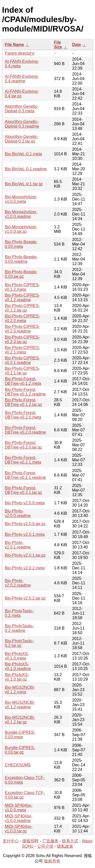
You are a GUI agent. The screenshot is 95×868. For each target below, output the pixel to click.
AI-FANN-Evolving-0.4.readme (22, 79)
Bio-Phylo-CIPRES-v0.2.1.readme (22, 360)
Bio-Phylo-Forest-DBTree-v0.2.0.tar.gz (23, 445)
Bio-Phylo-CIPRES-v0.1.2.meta (22, 287)
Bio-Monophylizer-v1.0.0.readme (21, 214)
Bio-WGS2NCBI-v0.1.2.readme (20, 705)
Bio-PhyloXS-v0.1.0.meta (17, 656)
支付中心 (11, 841)
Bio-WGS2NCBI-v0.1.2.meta (20, 690)
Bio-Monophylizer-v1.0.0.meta (21, 199)
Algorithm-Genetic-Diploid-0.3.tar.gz (22, 139)
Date (77, 45)
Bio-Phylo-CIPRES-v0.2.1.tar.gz (22, 371)
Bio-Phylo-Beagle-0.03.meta (21, 244)
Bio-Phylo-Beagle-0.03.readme (21, 259)
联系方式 (70, 841)
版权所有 (52, 861)
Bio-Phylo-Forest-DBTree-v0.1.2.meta (23, 381)
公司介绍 (45, 846)
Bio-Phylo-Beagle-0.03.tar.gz (21, 274)
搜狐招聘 (30, 841)
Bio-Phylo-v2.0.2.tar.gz (25, 598)
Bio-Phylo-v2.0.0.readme (18, 513)
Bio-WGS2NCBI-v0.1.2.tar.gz (20, 720)
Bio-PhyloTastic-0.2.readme (19, 628)
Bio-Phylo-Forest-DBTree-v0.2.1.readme (25, 475)
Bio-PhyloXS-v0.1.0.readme (18, 666)
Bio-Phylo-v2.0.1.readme (18, 545)
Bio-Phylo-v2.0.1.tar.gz (25, 555)
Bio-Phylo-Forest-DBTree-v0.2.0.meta (23, 415)
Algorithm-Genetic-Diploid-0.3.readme (22, 124)
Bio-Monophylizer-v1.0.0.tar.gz (21, 229)
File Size (58, 45)
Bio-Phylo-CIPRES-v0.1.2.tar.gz (22, 308)
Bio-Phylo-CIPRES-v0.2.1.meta (22, 350)
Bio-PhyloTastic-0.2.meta (19, 613)
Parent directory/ (20, 53)
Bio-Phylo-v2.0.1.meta (25, 534)
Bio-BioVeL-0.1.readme (26, 169)
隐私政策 (65, 846)
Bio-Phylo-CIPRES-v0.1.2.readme (22, 298)
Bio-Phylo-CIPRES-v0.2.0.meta (22, 318)
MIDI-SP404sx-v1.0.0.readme (18, 818)
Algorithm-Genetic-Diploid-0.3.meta (22, 109)
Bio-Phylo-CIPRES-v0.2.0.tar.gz (22, 339)
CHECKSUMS (18, 765)
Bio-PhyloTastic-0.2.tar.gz (19, 643)
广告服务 (50, 841)
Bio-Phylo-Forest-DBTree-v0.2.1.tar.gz (23, 490)
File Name (14, 45)
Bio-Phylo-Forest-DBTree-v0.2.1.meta (23, 460)
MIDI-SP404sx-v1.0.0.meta (18, 808)
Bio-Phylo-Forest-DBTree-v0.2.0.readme (25, 430)
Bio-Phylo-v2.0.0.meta (25, 503)
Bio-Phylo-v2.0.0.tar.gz (25, 524)
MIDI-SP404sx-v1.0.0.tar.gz (18, 829)
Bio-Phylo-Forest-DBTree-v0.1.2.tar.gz (23, 402)
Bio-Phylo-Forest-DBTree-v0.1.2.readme (25, 392)
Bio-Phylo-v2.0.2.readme (18, 583)
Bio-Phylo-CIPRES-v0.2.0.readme (22, 329)
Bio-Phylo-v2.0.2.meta (25, 568)
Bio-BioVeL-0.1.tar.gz (24, 184)
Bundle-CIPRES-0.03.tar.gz (20, 750)
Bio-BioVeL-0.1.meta (23, 154)
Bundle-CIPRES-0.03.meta (20, 735)
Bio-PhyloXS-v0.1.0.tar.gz (17, 677)
